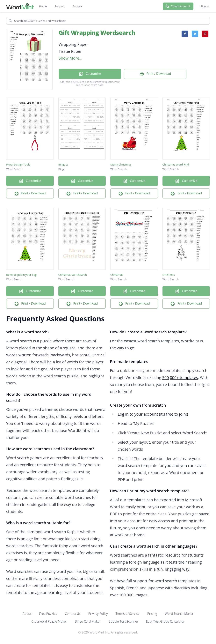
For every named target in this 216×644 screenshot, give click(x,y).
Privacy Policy (98, 614)
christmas (169, 275)
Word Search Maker (179, 614)
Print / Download (155, 74)
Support (60, 6)
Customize (90, 74)
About (27, 614)
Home (43, 6)
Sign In (205, 6)
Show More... (71, 58)
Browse (77, 6)
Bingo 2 (63, 164)
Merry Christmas (121, 164)
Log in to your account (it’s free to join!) (153, 414)
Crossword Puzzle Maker (49, 621)
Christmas (117, 275)
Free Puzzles (48, 614)
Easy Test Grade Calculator (165, 621)
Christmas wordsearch (73, 275)
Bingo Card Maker (88, 621)
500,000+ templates (180, 378)
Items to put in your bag (21, 275)
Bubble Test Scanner (123, 621)
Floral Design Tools (18, 164)
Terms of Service (128, 614)
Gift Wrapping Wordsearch (97, 33)
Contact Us (73, 614)
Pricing (152, 614)
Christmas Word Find (176, 164)
